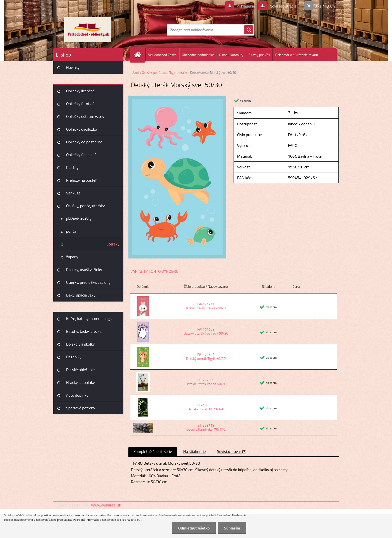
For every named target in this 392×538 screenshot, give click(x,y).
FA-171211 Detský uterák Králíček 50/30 (206, 306)
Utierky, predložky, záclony (88, 282)
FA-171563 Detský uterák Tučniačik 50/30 (206, 331)
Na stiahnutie (194, 451)
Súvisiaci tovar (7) (232, 451)
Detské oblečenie (80, 370)
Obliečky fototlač (80, 104)
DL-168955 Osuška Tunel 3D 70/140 (206, 407)
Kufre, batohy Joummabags (89, 319)
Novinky (73, 67)
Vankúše (73, 193)
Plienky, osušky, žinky (84, 270)
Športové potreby (81, 408)
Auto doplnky (77, 395)
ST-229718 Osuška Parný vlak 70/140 (206, 427)
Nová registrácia (282, 6)
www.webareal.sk (106, 505)
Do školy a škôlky (80, 344)
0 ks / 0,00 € (325, 6)
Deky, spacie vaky (81, 295)
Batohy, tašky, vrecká (84, 331)
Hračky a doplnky (80, 382)
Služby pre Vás (259, 55)
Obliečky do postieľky (84, 142)
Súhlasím (232, 528)
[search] (249, 30)
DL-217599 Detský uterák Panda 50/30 (206, 382)
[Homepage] (140, 55)
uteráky (113, 244)
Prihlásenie (246, 6)
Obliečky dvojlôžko (81, 129)
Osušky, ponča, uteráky (85, 206)
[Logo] (88, 30)
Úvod (135, 73)
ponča (71, 231)
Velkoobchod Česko (162, 55)
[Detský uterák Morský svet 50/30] (177, 98)
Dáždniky (74, 357)
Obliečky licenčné (80, 91)
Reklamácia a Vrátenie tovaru (297, 55)
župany (72, 257)
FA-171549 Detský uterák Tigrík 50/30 (206, 356)
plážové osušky (79, 218)
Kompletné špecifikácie (153, 451)
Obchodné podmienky (198, 55)
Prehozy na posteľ (81, 180)
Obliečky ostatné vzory (85, 116)
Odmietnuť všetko (194, 528)
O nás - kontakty (231, 55)
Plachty (72, 167)
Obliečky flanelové (81, 155)
